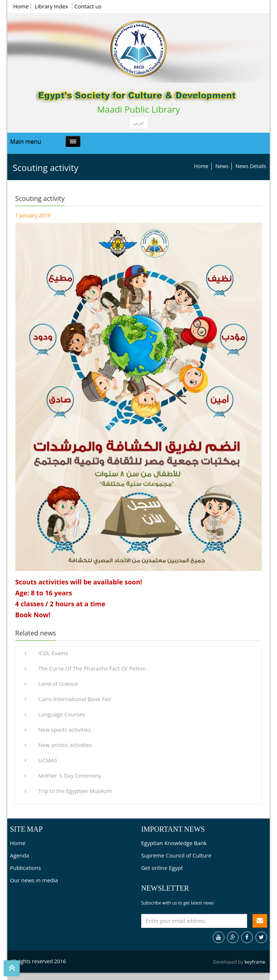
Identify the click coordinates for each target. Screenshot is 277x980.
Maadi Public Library (138, 109)
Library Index (52, 6)
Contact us (88, 6)
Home (21, 6)
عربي (139, 123)
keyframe (255, 962)
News (222, 166)
